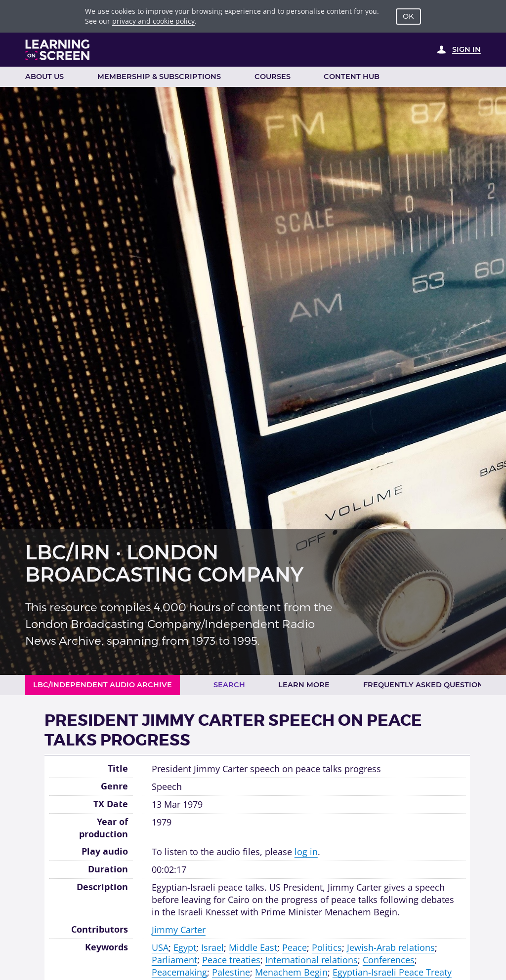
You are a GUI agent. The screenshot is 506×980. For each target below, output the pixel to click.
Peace (295, 947)
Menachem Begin (291, 972)
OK (408, 16)
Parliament (174, 960)
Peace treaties (231, 960)
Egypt (185, 947)
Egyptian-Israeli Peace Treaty (392, 972)
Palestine (231, 972)
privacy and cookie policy (153, 21)
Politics (327, 947)
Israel (212, 947)
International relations (312, 960)
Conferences (389, 960)
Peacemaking (179, 972)
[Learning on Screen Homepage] (58, 50)
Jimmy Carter (179, 930)
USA (160, 947)
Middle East (253, 947)
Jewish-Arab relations (391, 947)
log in (306, 852)
